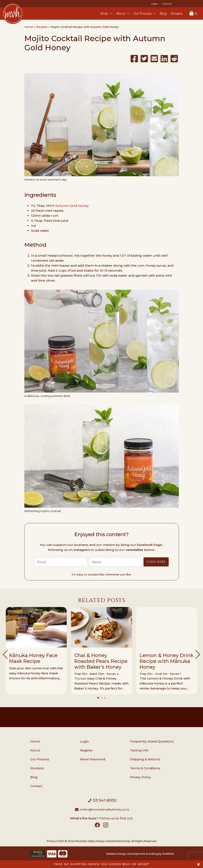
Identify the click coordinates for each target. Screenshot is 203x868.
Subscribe (156, 562)
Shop (106, 14)
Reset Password (93, 759)
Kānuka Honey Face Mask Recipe (33, 658)
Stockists (37, 768)
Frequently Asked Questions (152, 741)
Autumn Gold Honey (72, 206)
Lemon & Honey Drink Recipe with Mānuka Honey (166, 661)
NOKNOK (168, 854)
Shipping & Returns (145, 759)
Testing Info (139, 750)
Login (154, 4)
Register (87, 750)
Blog (163, 14)
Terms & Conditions (145, 768)
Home (29, 27)
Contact (167, 4)
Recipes (177, 14)
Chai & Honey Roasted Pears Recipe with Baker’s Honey (101, 661)
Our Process (145, 14)
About (123, 14)
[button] (5, 655)
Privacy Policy (140, 777)
